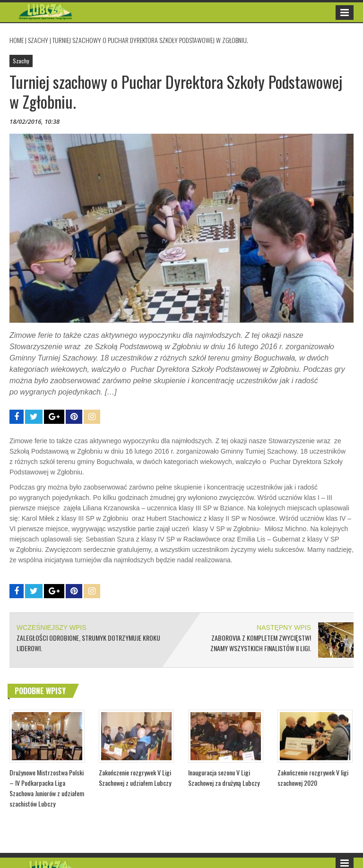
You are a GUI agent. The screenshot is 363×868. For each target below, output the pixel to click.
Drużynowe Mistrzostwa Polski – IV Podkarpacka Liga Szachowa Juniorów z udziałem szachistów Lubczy (47, 788)
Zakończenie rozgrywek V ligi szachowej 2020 (313, 778)
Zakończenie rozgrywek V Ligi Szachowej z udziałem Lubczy (135, 778)
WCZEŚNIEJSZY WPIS (52, 627)
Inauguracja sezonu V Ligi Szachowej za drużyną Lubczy (224, 778)
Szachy (38, 40)
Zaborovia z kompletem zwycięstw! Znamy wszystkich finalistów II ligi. (261, 643)
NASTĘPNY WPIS (284, 627)
